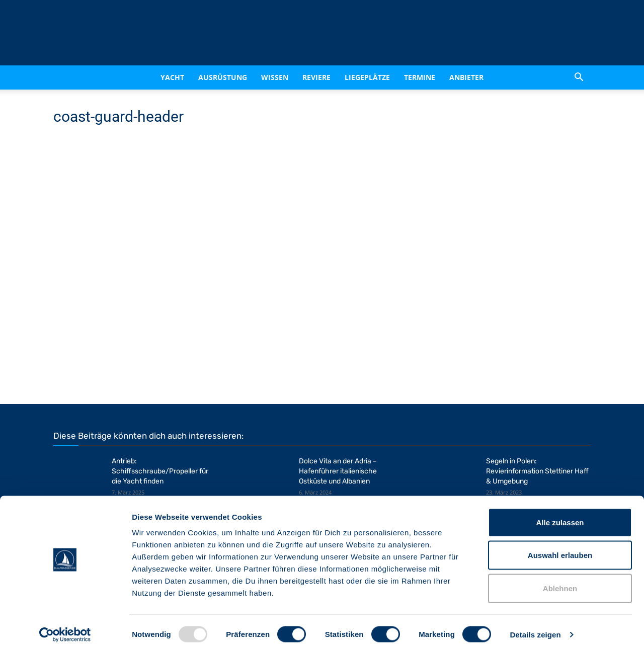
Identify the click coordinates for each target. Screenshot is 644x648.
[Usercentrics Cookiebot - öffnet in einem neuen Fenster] (65, 628)
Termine (420, 77)
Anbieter (466, 77)
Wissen (275, 77)
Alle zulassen (560, 516)
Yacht (172, 77)
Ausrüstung (223, 77)
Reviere (316, 77)
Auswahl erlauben (560, 549)
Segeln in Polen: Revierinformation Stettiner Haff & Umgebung (537, 471)
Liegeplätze (367, 77)
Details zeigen (535, 628)
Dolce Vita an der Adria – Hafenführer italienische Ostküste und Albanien (338, 471)
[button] (579, 78)
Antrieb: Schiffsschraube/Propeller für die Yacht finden (160, 471)
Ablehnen (560, 582)
